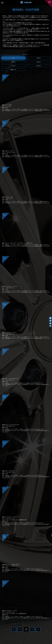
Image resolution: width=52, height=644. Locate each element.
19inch (13, 62)
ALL (13, 58)
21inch (13, 66)
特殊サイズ (13, 70)
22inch (39, 66)
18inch (39, 58)
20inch (39, 62)
